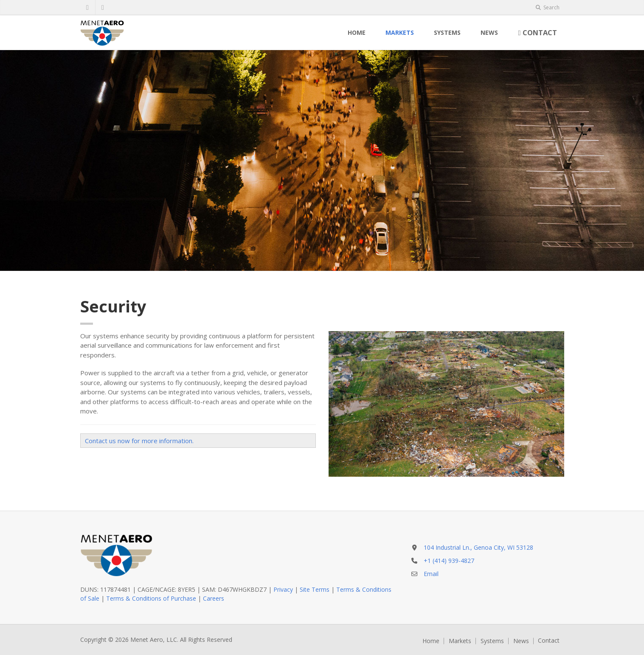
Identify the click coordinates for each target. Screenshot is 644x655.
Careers (214, 598)
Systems (447, 32)
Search (548, 7)
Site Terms (315, 589)
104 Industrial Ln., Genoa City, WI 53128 (478, 547)
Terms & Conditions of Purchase (151, 598)
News (489, 32)
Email (431, 574)
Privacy (283, 589)
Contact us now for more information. (139, 441)
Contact (537, 32)
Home (357, 32)
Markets (400, 32)
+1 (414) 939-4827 (449, 561)
